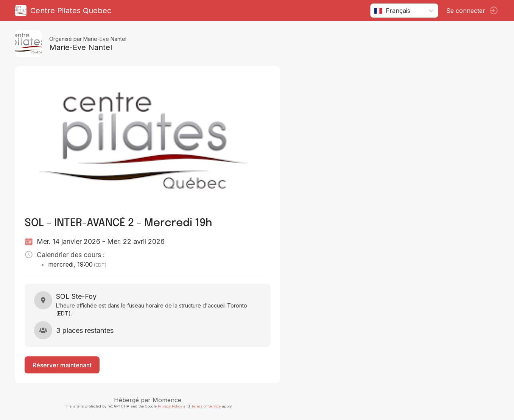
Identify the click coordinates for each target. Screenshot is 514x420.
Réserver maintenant (62, 365)
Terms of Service (206, 406)
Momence (167, 400)
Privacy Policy (170, 406)
